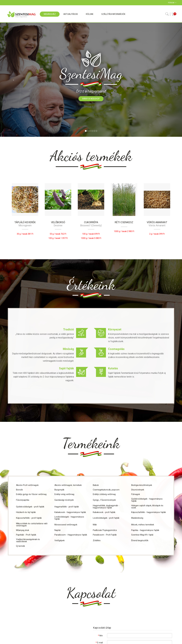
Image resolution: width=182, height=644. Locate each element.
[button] (14, 80)
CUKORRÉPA (91, 222)
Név (101, 636)
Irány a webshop (91, 99)
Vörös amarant (157, 222)
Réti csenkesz (124, 222)
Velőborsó (58, 222)
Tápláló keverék (25, 222)
